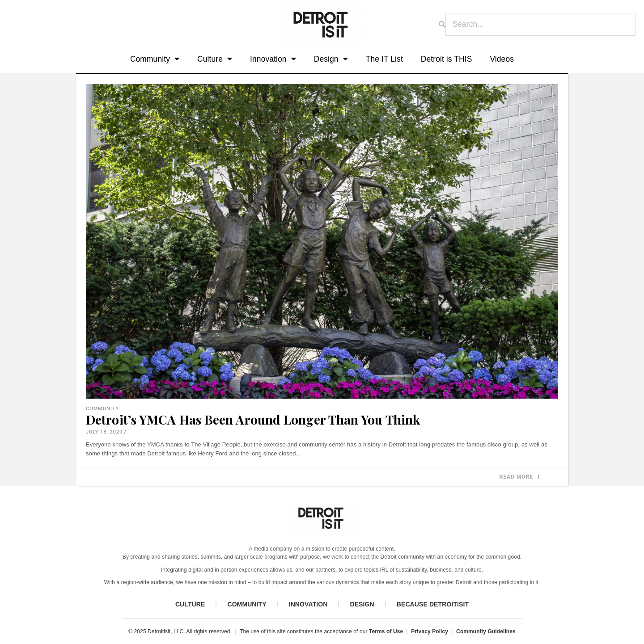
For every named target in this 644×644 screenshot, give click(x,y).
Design (331, 59)
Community (155, 59)
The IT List (384, 59)
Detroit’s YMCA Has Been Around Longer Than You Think (253, 419)
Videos (502, 59)
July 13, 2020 (104, 432)
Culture (215, 59)
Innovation (273, 59)
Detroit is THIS (447, 59)
